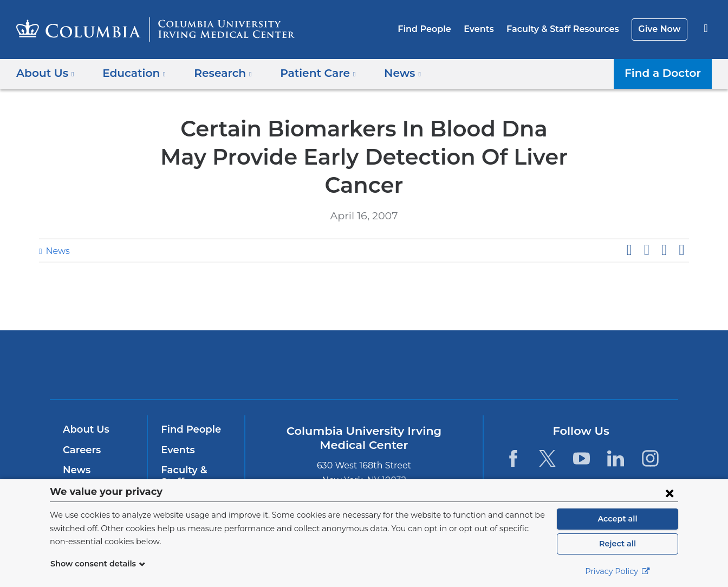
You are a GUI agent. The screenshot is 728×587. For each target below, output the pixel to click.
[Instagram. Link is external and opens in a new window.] (650, 430)
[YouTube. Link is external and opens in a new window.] (581, 430)
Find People (436, 29)
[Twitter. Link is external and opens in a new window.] (547, 430)
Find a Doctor (666, 73)
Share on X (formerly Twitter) (646, 222)
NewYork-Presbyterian (442, 344)
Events (487, 29)
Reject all (617, 544)
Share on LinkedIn (664, 222)
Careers (81, 422)
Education (86, 462)
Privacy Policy (617, 571)
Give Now (661, 29)
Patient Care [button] (306, 73)
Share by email (681, 222)
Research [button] (215, 73)
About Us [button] (45, 73)
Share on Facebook (629, 222)
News (56, 223)
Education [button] (131, 73)
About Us (84, 401)
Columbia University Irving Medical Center (295, 337)
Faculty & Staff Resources (568, 29)
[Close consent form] (669, 493)
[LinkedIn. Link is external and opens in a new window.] (616, 430)
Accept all (617, 519)
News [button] (386, 73)
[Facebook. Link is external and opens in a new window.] (513, 430)
